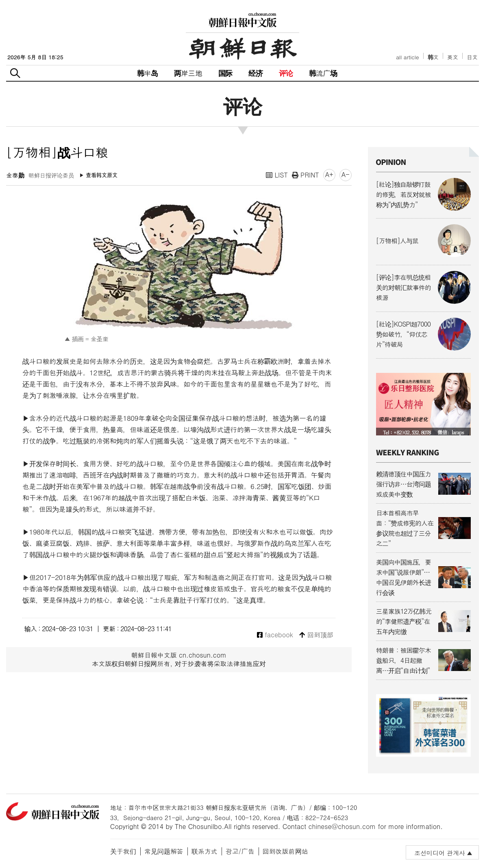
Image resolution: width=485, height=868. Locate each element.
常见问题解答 (164, 851)
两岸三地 (188, 73)
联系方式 (204, 851)
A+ (329, 174)
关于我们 (123, 851)
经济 (255, 73)
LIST (277, 175)
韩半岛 (148, 73)
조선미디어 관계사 (440, 853)
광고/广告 (240, 851)
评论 (286, 73)
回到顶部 (316, 635)
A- (346, 174)
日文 (472, 57)
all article (407, 57)
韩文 (433, 57)
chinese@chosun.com (342, 826)
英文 (453, 57)
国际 (225, 73)
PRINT (306, 175)
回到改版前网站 (285, 851)
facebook (275, 635)
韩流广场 (323, 73)
